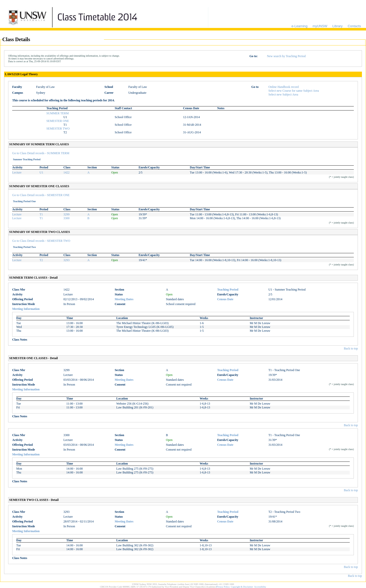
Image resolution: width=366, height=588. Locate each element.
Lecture (17, 172)
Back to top (351, 348)
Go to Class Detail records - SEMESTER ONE (41, 195)
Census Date (225, 299)
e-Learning (300, 26)
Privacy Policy (223, 587)
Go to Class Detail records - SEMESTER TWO (41, 241)
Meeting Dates (124, 299)
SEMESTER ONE (58, 121)
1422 (67, 172)
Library (338, 26)
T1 (41, 214)
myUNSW (320, 26)
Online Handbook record (284, 87)
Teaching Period (228, 290)
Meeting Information (26, 309)
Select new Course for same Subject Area (294, 91)
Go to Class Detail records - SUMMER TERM (41, 153)
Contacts (354, 26)
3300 (67, 218)
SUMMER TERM (57, 113)
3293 (67, 260)
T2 (41, 260)
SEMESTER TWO (58, 129)
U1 (42, 172)
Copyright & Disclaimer (242, 587)
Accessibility (260, 587)
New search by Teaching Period (286, 56)
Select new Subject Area (283, 94)
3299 (67, 214)
